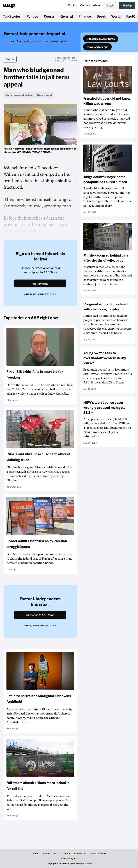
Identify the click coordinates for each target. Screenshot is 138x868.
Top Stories (12, 16)
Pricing (73, 5)
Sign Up (127, 5)
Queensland (44, 95)
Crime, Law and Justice (19, 95)
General (67, 16)
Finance (85, 16)
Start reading (40, 283)
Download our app (97, 47)
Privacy (46, 854)
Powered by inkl (69, 859)
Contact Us (80, 854)
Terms (35, 854)
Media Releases (98, 854)
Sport (101, 16)
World (116, 16)
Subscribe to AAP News (101, 39)
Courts (49, 16)
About (97, 5)
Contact (85, 5)
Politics (32, 16)
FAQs (57, 854)
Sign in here (50, 294)
